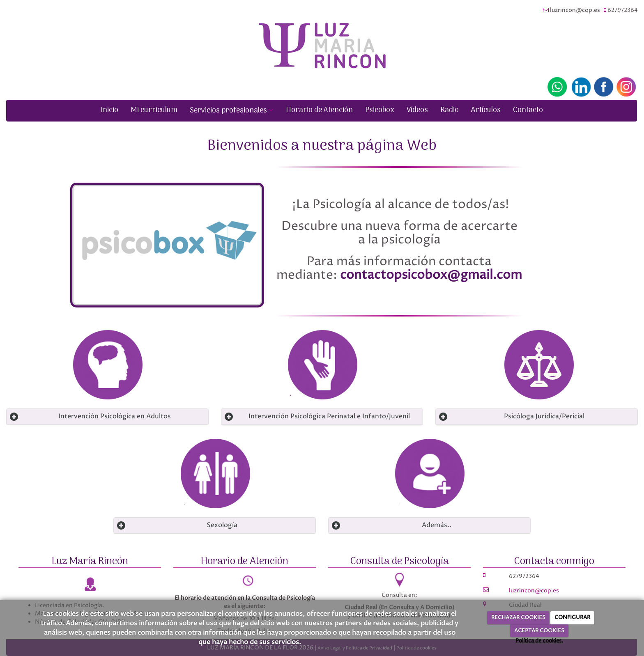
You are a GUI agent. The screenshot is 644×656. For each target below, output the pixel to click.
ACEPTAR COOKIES (539, 631)
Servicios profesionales (232, 111)
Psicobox (380, 110)
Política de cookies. (539, 641)
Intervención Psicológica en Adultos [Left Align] (115, 416)
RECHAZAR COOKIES (518, 617)
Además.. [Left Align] (437, 525)
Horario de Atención (319, 110)
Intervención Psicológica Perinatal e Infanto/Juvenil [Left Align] (329, 416)
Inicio (109, 110)
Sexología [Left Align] (222, 525)
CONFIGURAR (572, 617)
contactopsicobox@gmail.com (431, 275)
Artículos (486, 110)
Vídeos (417, 110)
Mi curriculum (154, 110)
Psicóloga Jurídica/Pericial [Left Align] (544, 416)
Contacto (528, 110)
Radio (450, 110)
